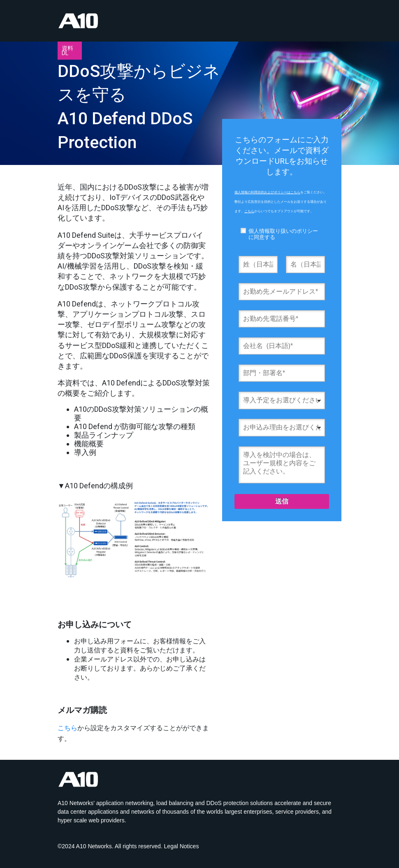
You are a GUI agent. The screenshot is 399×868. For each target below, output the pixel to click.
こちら (67, 728)
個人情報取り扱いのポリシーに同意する (283, 234)
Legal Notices (182, 846)
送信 (282, 501)
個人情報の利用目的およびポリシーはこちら (267, 192)
